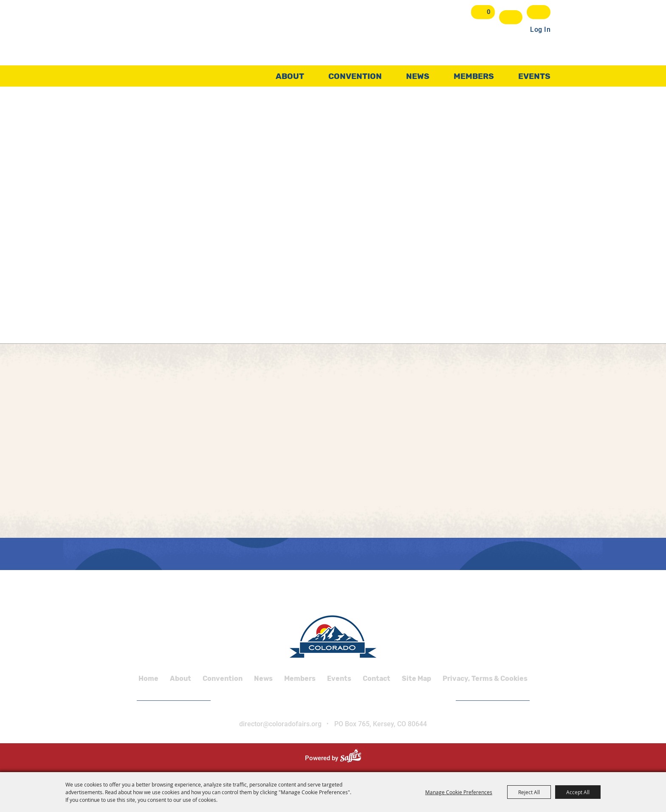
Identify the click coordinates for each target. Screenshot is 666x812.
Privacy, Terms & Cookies (485, 679)
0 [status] (490, 12)
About (290, 74)
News (418, 74)
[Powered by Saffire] (354, 758)
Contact (377, 679)
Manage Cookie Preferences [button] (459, 792)
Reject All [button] (529, 792)
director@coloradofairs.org (280, 724)
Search (511, 17)
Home (148, 679)
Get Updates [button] (539, 12)
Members (474, 74)
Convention (355, 74)
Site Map (416, 679)
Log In (540, 27)
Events (534, 74)
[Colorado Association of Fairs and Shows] (187, 42)
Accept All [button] (578, 792)
